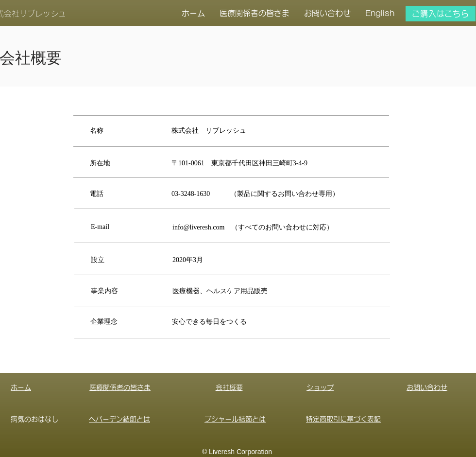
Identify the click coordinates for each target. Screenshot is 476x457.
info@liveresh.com (198, 227)
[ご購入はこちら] (441, 14)
